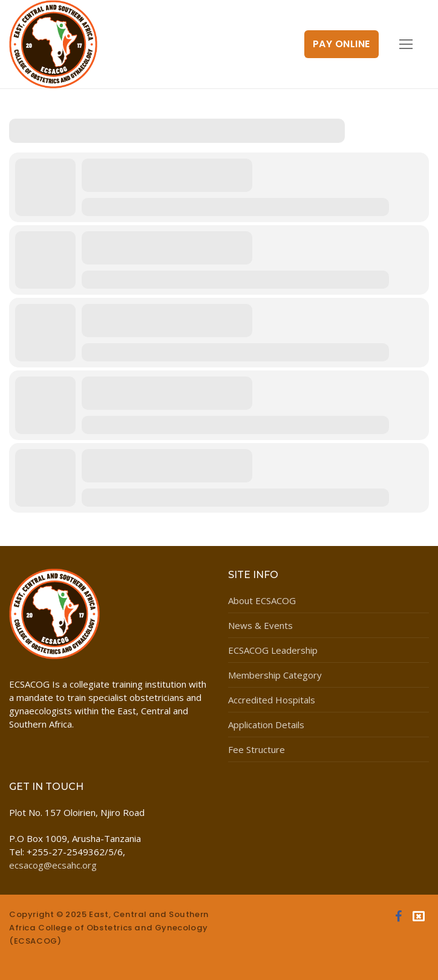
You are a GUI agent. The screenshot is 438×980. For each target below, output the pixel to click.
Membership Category (275, 675)
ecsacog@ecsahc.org (53, 865)
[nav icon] (406, 44)
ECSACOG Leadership (273, 650)
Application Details (266, 725)
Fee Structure (257, 749)
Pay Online (342, 44)
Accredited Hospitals (272, 700)
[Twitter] (419, 916)
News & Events (260, 625)
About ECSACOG (262, 600)
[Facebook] (398, 916)
